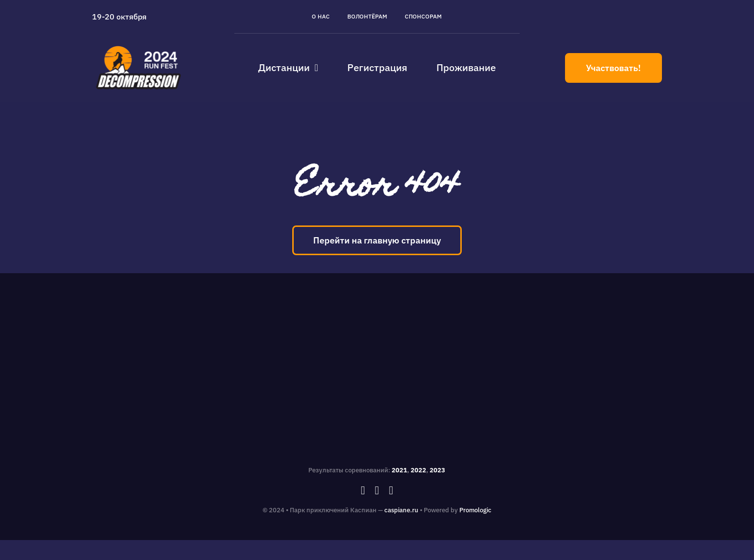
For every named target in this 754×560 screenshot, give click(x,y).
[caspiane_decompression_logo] (139, 46)
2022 (418, 470)
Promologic (475, 510)
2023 (437, 470)
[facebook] (363, 490)
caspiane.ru (401, 510)
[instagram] (377, 490)
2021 (399, 470)
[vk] (391, 490)
